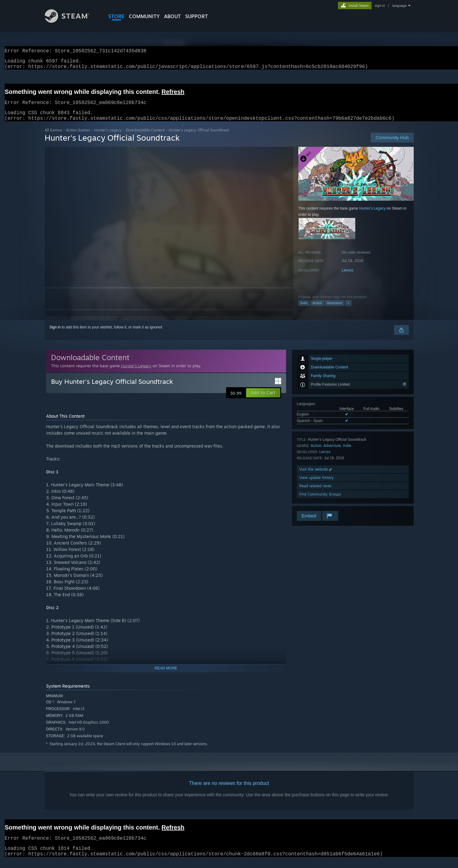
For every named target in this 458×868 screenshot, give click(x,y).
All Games (53, 137)
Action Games (78, 137)
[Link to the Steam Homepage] (72, 21)
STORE (116, 16)
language (399, 6)
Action (317, 310)
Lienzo (348, 277)
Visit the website (316, 477)
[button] (263, 400)
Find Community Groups (320, 502)
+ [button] (348, 310)
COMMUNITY (144, 16)
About (172, 16)
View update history (317, 485)
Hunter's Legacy (108, 137)
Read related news (315, 493)
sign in (380, 6)
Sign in (55, 335)
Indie (304, 310)
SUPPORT (197, 16)
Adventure (335, 310)
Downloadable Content (145, 137)
